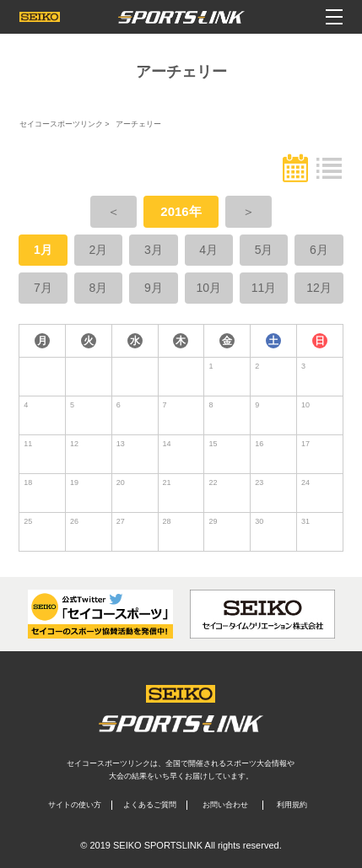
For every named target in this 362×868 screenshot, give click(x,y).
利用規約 (292, 805)
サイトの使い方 (75, 805)
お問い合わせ (225, 805)
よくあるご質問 (150, 805)
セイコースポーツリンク (61, 124)
